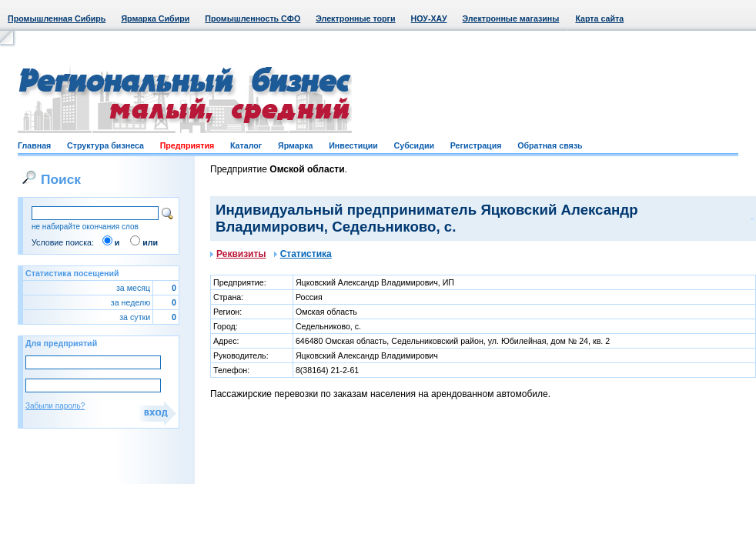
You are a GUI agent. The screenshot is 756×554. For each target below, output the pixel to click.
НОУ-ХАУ (429, 18)
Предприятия (187, 145)
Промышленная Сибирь (57, 18)
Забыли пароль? (55, 406)
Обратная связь (550, 145)
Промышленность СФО (253, 18)
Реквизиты (238, 254)
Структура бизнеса (105, 145)
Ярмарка (295, 145)
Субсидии (414, 145)
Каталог (246, 145)
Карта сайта (599, 18)
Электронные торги (355, 18)
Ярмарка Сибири (155, 18)
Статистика (303, 254)
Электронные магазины (511, 18)
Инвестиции (353, 145)
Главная (34, 145)
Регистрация (476, 145)
